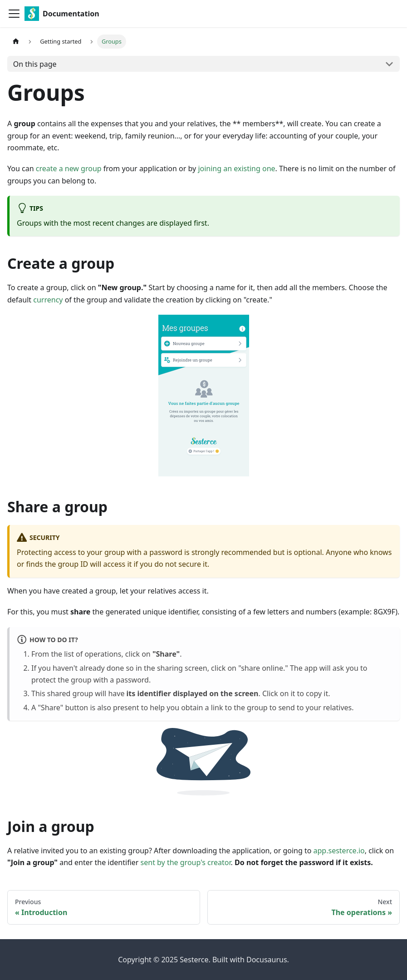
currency (48, 300)
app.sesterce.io (339, 851)
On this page (35, 64)
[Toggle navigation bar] (14, 14)
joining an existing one (236, 168)
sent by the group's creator (186, 862)
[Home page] (16, 42)
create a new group (69, 168)
